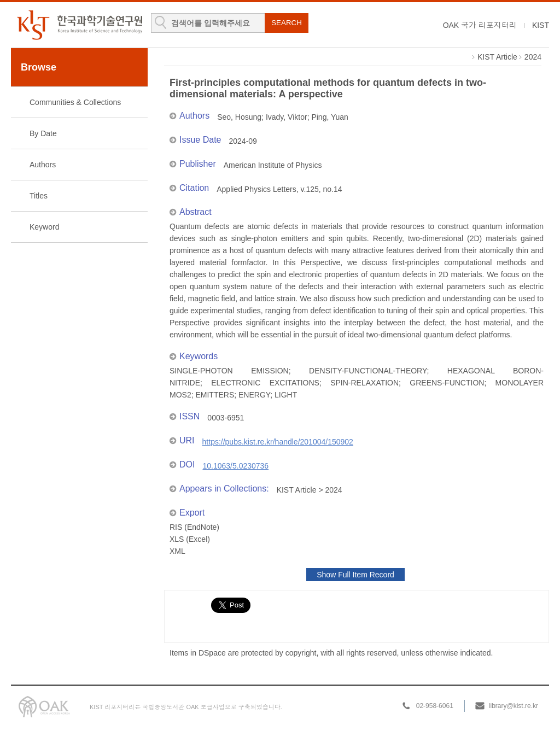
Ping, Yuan (329, 117)
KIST (541, 25)
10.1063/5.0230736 (235, 466)
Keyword (44, 227)
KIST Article (497, 57)
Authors (43, 165)
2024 (533, 57)
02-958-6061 (435, 706)
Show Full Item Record (355, 575)
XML (177, 551)
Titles (39, 196)
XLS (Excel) (190, 539)
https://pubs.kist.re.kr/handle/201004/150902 (278, 442)
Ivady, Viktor (287, 117)
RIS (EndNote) (194, 527)
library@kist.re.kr (514, 706)
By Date (43, 133)
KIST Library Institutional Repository (79, 25)
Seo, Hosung (239, 117)
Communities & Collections (75, 102)
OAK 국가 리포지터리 (480, 25)
